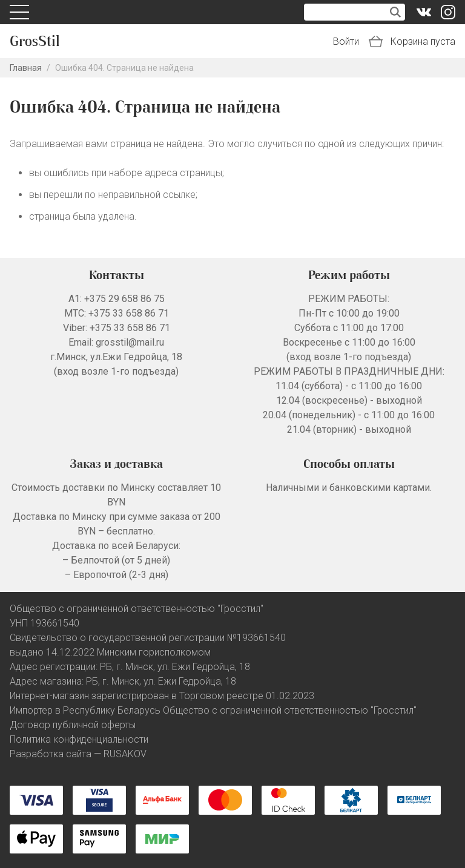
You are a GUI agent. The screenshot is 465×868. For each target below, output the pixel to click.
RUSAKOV (125, 754)
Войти (346, 41)
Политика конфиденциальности (79, 739)
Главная (26, 68)
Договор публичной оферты (73, 725)
